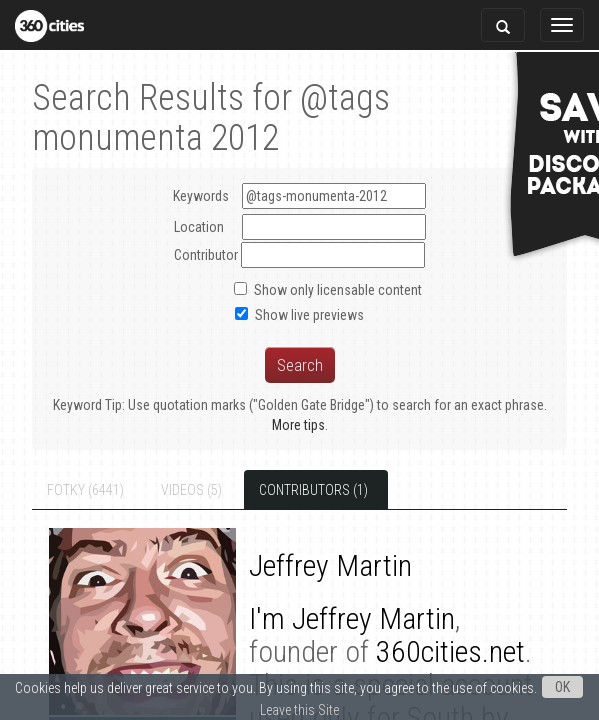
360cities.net (289, 651)
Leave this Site (299, 710)
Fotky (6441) (68, 490)
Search (300, 365)
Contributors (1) (296, 490)
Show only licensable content (338, 290)
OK (562, 687)
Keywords (299, 196)
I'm (236, 618)
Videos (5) (174, 490)
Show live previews (309, 315)
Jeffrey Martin (339, 618)
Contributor (206, 255)
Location (199, 227)
